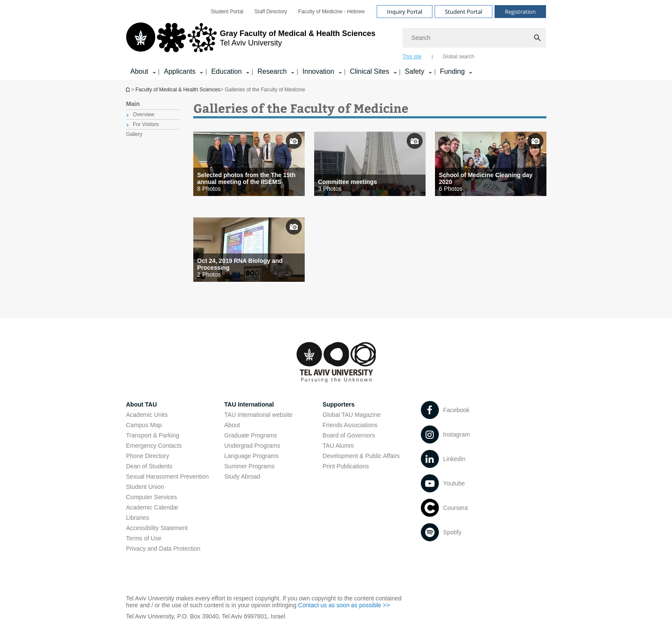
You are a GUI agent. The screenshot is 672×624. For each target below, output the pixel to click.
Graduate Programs (250, 435)
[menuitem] (227, 12)
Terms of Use (144, 538)
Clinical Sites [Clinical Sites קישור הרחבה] (369, 71)
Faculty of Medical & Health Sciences (178, 90)
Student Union (145, 487)
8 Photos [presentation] (209, 189)
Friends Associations (350, 425)
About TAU (141, 404)
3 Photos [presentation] (330, 189)
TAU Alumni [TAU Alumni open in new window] (338, 446)
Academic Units (147, 415)
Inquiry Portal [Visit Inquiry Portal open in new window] (405, 12)
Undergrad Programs (252, 446)
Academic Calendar (152, 507)
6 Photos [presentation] (451, 189)
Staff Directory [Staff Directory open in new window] (271, 12)
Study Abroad (242, 476)
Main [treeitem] (133, 104)
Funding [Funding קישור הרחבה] (453, 71)
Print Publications (346, 466)
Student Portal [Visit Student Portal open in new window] (463, 12)
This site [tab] (412, 57)
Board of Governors (349, 435)
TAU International (249, 404)
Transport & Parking (153, 435)
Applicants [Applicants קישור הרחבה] (180, 71)
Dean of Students (149, 466)
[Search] (474, 38)
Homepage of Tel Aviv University (129, 89)
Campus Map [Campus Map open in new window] (144, 425)
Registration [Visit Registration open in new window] (520, 12)
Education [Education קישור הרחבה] (226, 71)
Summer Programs (249, 466)
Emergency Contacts (154, 446)
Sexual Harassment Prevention (167, 476)
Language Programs (251, 456)
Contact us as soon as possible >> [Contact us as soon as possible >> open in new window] (344, 605)
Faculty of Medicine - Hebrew (331, 12)
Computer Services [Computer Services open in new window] (151, 497)
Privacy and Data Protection (163, 549)
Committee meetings (348, 182)
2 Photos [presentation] (209, 274)
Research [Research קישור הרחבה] (272, 71)
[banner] (336, 40)
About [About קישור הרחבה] (139, 71)
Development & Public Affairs (361, 456)
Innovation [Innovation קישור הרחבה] (318, 71)
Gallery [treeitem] (134, 134)
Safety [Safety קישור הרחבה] (415, 71)
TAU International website (258, 415)
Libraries (138, 518)
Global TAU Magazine (352, 415)
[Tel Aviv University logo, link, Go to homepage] (251, 41)
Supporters (339, 404)
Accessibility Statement (157, 528)
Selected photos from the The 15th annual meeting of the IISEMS (246, 178)
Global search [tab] (459, 57)
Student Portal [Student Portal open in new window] (227, 12)
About (232, 425)
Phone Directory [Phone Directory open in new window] (147, 456)
